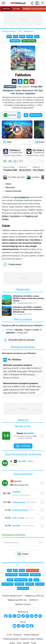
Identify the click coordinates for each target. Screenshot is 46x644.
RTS (36, 90)
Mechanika (10, 187)
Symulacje (35, 575)
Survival (30, 584)
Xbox (36, 580)
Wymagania (15, 41)
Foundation (15, 216)
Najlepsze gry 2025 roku (17, 600)
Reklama (40, 639)
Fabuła (8, 184)
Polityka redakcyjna (31, 635)
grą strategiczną (22, 197)
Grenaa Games (25, 170)
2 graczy (40, 584)
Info (9, 37)
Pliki (37, 37)
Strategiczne (29, 31)
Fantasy (18, 90)
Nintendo (19, 584)
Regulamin (18, 635)
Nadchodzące (21, 580)
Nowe (10, 580)
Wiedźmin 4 (34, 600)
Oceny (30, 37)
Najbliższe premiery (23, 604)
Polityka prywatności (11, 639)
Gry (20, 31)
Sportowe (24, 575)
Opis (16, 37)
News (22, 37)
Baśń (41, 90)
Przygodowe (11, 575)
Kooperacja (23, 588)
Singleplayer (30, 93)
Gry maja (16, 9)
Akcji (22, 570)
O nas (9, 635)
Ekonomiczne (28, 90)
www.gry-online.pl (9, 31)
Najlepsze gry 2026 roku (34, 596)
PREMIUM (6, 9)
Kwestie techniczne (13, 191)
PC (30, 580)
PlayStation (8, 584)
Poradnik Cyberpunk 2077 (12, 596)
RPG (15, 570)
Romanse (20, 93)
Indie (13, 93)
